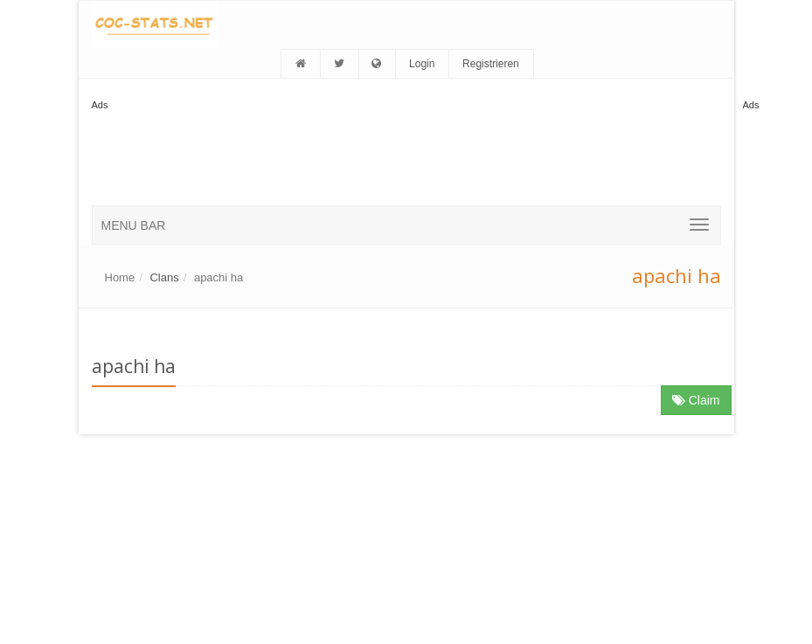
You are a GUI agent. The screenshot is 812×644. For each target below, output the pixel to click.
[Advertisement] (410, 153)
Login (422, 64)
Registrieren (491, 64)
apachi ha (219, 277)
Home (120, 277)
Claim (696, 400)
